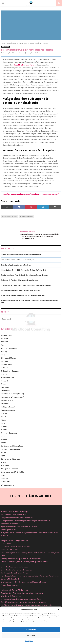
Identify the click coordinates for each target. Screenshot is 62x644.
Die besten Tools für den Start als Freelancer (17, 570)
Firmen (4, 384)
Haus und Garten (7, 400)
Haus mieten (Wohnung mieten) (13, 397)
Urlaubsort (5, 479)
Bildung (4, 352)
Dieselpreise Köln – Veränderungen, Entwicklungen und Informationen (26, 521)
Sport (3, 456)
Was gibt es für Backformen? (11, 596)
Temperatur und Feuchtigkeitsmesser (14, 541)
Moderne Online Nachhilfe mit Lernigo (14, 512)
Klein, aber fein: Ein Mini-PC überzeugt (14, 590)
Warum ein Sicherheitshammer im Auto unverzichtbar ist (21, 255)
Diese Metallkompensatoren (24, 65)
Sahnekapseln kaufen (9, 530)
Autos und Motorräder (9, 348)
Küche (3, 420)
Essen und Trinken (8, 378)
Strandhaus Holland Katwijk (11, 524)
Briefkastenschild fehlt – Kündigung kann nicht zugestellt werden (24, 582)
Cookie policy (29, 641)
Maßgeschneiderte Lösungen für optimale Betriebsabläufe (40, 234)
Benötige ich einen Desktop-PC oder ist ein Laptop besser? (22, 559)
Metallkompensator (26, 216)
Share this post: (29, 238)
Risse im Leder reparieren (10, 585)
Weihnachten (6, 482)
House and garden (8, 410)
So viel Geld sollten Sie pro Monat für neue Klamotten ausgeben (23, 602)
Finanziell (5, 381)
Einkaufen (5, 368)
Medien (4, 430)
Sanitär (4, 443)
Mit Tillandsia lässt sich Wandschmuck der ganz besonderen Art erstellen (27, 605)
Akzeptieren (31, 630)
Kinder (4, 417)
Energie (4, 374)
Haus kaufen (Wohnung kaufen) (12, 394)
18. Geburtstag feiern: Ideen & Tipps (14, 515)
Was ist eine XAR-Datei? (10, 550)
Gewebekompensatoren (10, 216)
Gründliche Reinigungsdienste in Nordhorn (16, 265)
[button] (59, 609)
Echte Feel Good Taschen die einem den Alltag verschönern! (22, 593)
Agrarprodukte (7, 335)
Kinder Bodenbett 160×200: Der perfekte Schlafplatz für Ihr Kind (23, 270)
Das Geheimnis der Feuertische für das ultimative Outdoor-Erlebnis (25, 275)
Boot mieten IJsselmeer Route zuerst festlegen (18, 260)
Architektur (5, 342)
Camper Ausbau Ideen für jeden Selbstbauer (17, 518)
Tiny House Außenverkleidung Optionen (15, 573)
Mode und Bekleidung (9, 433)
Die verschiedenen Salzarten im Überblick (16, 547)
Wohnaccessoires (8, 485)
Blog (3, 355)
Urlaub (4, 475)
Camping (4, 361)
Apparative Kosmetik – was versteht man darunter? (19, 527)
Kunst (3, 423)
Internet (4, 413)
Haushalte (5, 404)
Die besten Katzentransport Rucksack (14, 567)
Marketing (5, 426)
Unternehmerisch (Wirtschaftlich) (13, 472)
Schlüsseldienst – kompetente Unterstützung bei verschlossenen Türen (26, 285)
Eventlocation (6, 544)
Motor (3, 436)
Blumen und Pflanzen (9, 358)
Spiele (3, 453)
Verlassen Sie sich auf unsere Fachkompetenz (39, 236)
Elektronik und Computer (10, 371)
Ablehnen (31, 636)
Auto (3, 345)
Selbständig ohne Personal (11, 449)
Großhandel (6, 391)
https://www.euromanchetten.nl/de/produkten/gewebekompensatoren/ (31, 194)
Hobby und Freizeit (8, 407)
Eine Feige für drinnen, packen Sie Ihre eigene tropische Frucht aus (24, 562)
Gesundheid (6, 387)
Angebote (5, 339)
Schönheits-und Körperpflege (12, 446)
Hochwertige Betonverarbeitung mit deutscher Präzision (21, 290)
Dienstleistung (6, 47)
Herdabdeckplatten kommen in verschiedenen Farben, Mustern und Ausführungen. (30, 576)
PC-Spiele (5, 439)
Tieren (3, 462)
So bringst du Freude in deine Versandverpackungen (19, 280)
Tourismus (5, 465)
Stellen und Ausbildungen (10, 459)
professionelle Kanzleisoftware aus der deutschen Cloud (21, 599)
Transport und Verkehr (9, 469)
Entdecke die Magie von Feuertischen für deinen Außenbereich (23, 295)
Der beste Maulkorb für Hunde (12, 579)
